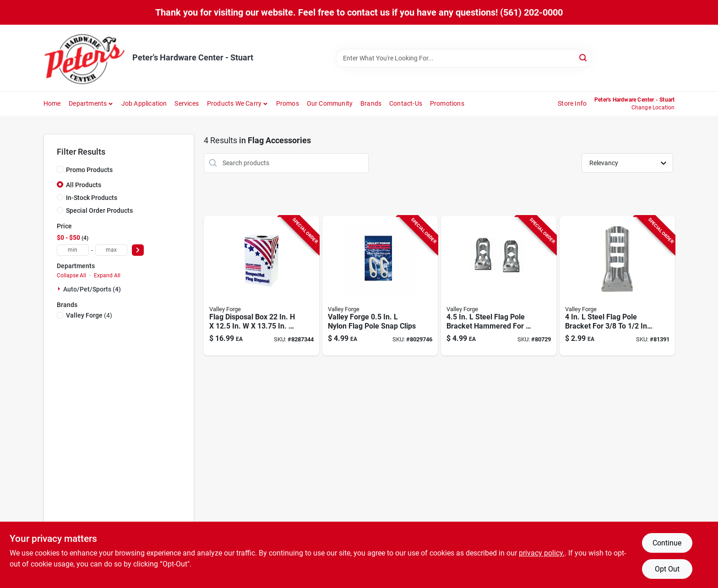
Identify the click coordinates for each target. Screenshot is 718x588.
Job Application (144, 103)
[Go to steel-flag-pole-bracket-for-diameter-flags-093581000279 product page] (617, 286)
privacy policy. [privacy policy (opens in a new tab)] (542, 553)
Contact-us (406, 103)
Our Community (330, 103)
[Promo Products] (60, 169)
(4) (89, 315)
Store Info (572, 103)
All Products (84, 185)
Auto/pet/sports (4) (92, 289)
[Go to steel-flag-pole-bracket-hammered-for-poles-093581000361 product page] (499, 286)
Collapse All (71, 275)
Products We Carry (234, 103)
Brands (371, 103)
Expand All (107, 275)
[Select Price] (138, 250)
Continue (667, 543)
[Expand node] (60, 289)
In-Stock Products (92, 198)
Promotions (447, 103)
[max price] (111, 250)
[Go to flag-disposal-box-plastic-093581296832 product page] (261, 286)
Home (52, 103)
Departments (88, 103)
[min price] (73, 250)
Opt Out (667, 569)
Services (187, 103)
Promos (288, 103)
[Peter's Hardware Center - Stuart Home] (85, 58)
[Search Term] (464, 58)
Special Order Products (99, 210)
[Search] (584, 57)
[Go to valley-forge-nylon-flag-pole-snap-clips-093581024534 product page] (380, 286)
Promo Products (89, 170)
